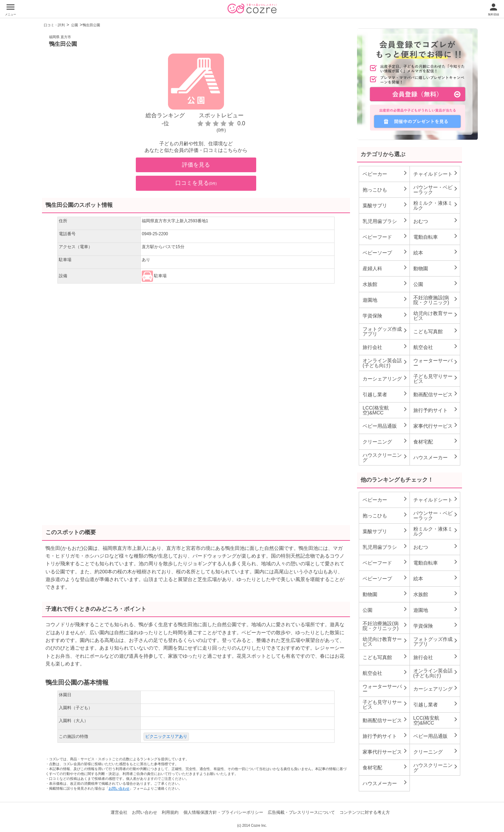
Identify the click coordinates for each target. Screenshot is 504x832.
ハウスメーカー (436, 457)
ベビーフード (385, 237)
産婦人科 (385, 268)
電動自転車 (436, 237)
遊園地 (385, 300)
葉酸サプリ (385, 205)
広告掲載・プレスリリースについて (301, 812)
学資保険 (385, 315)
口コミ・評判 (54, 25)
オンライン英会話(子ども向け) (385, 363)
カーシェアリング (385, 378)
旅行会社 (385, 347)
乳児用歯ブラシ (385, 221)
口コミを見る (196, 183)
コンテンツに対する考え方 (365, 812)
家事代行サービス (436, 426)
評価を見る (196, 165)
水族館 (385, 284)
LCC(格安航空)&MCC (385, 410)
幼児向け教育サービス (436, 316)
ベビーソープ (385, 252)
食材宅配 (436, 441)
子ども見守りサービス (436, 379)
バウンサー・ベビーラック (436, 190)
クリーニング (385, 441)
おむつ (436, 221)
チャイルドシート (436, 174)
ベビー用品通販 (385, 426)
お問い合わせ (119, 788)
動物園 (436, 268)
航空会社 (436, 347)
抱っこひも (385, 189)
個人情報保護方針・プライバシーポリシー (223, 812)
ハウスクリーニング (385, 457)
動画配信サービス (436, 394)
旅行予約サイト (436, 410)
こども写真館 (436, 331)
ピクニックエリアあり (166, 736)
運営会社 (119, 812)
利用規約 (170, 812)
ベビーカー (385, 174)
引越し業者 (385, 394)
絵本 (436, 252)
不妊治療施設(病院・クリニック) (436, 300)
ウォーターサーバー (436, 363)
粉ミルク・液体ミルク (436, 205)
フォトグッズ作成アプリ (385, 331)
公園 (75, 25)
